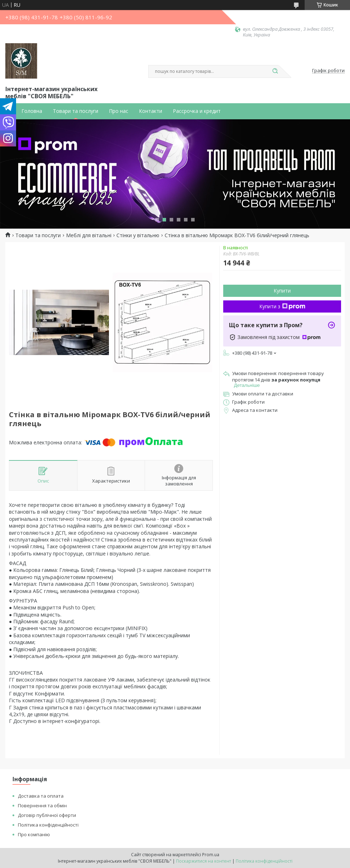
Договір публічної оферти (47, 815)
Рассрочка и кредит (197, 111)
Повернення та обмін (42, 805)
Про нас (119, 111)
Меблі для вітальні (89, 235)
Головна (32, 111)
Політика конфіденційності (48, 825)
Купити (282, 291)
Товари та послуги (76, 111)
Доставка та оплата (41, 796)
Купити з (282, 306)
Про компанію (34, 834)
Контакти (151, 111)
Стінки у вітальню (138, 235)
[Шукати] (275, 71)
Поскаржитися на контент (204, 861)
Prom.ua (211, 855)
